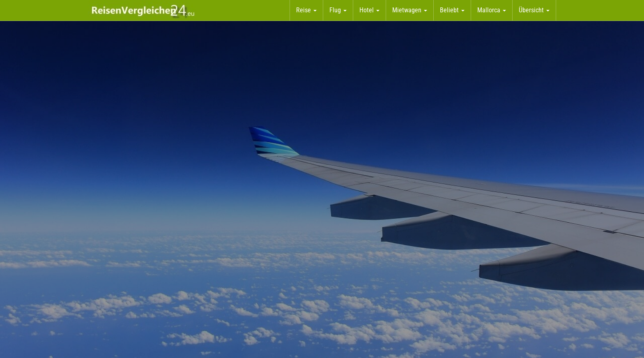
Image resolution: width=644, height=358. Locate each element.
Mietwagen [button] (410, 10)
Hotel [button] (369, 10)
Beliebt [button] (452, 10)
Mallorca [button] (492, 10)
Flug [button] (338, 10)
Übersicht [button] (534, 10)
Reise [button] (306, 10)
